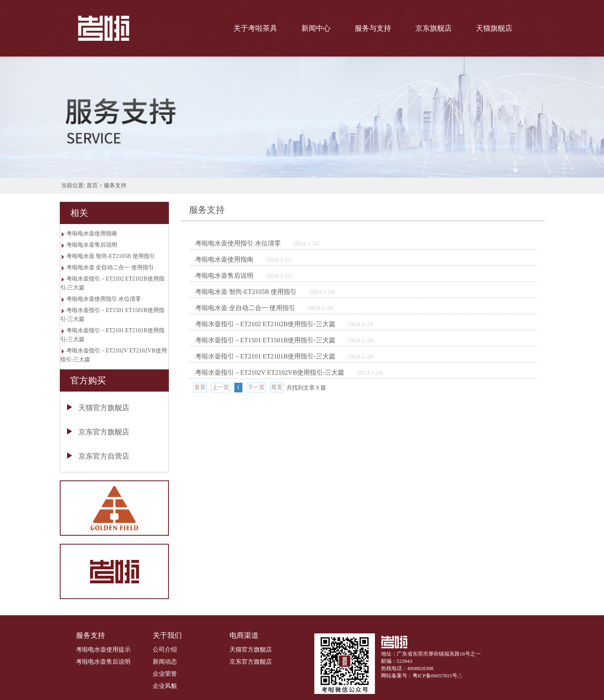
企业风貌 (165, 686)
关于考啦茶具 (255, 28)
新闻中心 (316, 28)
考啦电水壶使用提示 (103, 650)
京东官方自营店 (104, 456)
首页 (92, 185)
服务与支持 (373, 28)
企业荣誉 (165, 674)
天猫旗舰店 (494, 28)
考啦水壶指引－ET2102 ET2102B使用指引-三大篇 (112, 283)
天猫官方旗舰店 (104, 408)
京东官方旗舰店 (104, 432)
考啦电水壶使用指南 (92, 234)
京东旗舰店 (434, 28)
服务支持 (115, 185)
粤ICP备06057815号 (435, 676)
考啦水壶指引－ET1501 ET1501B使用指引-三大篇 (112, 315)
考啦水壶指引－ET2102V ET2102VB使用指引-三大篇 (114, 355)
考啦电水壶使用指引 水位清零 (104, 299)
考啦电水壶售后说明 (92, 245)
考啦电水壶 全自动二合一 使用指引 (110, 267)
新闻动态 (165, 662)
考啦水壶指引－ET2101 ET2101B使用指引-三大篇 (112, 335)
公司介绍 (165, 650)
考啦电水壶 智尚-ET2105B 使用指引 (111, 256)
